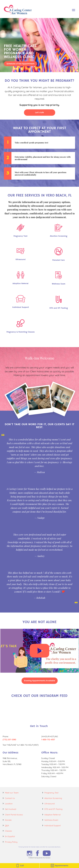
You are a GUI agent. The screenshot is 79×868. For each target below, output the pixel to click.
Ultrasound (49, 804)
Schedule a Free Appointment (20, 64)
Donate (8, 820)
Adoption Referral (52, 815)
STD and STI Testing (53, 809)
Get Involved (10, 809)
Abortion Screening (53, 798)
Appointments (59, 866)
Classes (8, 831)
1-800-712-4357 (48, 740)
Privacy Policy (11, 842)
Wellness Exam (51, 820)
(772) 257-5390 (9, 740)
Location (9, 804)
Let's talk (39, 112)
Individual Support (53, 826)
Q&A (7, 826)
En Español (10, 836)
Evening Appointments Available (40, 681)
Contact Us (10, 798)
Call (20, 866)
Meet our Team (12, 793)
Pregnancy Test (51, 793)
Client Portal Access (14, 815)
